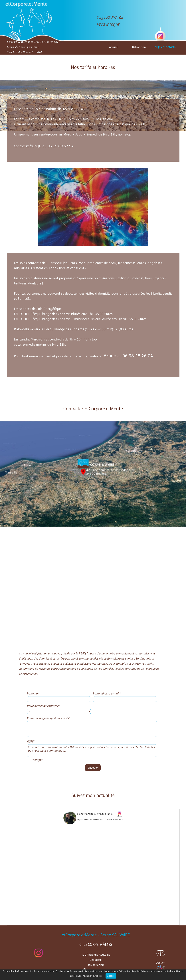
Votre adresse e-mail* (107, 693)
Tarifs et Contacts (164, 47)
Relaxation (139, 47)
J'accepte (37, 760)
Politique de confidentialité (130, 971)
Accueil (113, 47)
